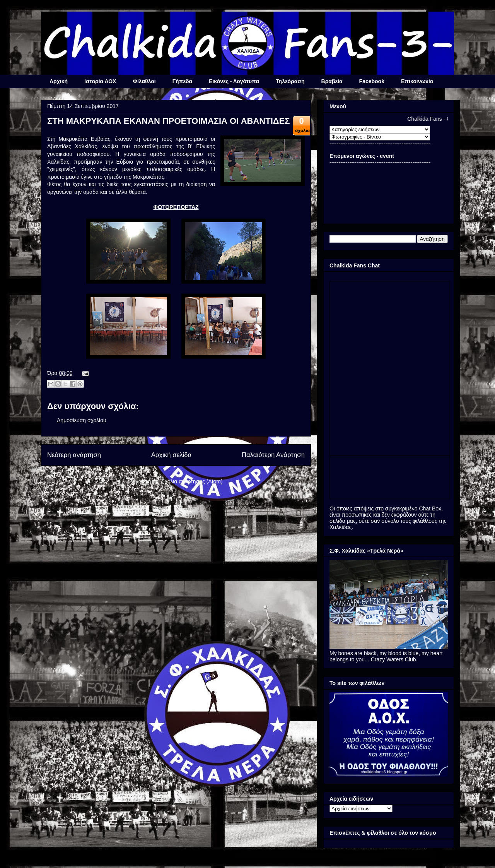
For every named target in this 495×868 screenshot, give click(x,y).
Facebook (372, 81)
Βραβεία (332, 81)
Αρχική (59, 81)
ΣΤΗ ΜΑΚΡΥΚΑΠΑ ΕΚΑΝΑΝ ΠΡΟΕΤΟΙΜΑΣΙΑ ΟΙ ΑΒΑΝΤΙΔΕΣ (168, 121)
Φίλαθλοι (144, 81)
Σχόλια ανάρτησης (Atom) (192, 481)
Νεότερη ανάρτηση (74, 455)
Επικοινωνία (417, 81)
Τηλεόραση (290, 81)
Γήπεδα (182, 81)
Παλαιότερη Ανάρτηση (273, 455)
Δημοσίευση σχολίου (82, 420)
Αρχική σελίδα (172, 455)
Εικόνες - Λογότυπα (234, 81)
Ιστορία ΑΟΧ (100, 81)
